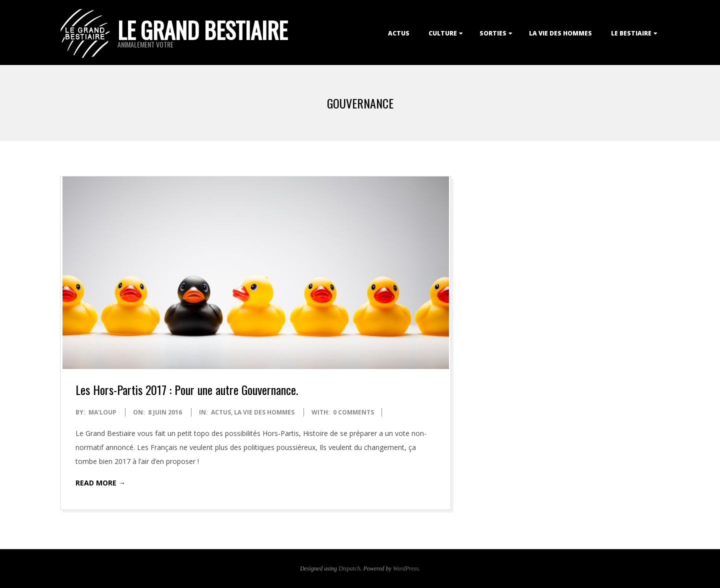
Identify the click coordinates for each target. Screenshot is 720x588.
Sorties (493, 33)
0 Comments (353, 412)
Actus (399, 33)
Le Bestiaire (631, 33)
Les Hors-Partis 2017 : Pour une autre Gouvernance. (187, 389)
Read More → (100, 483)
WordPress (406, 568)
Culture (443, 33)
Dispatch (349, 568)
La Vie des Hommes (560, 33)
